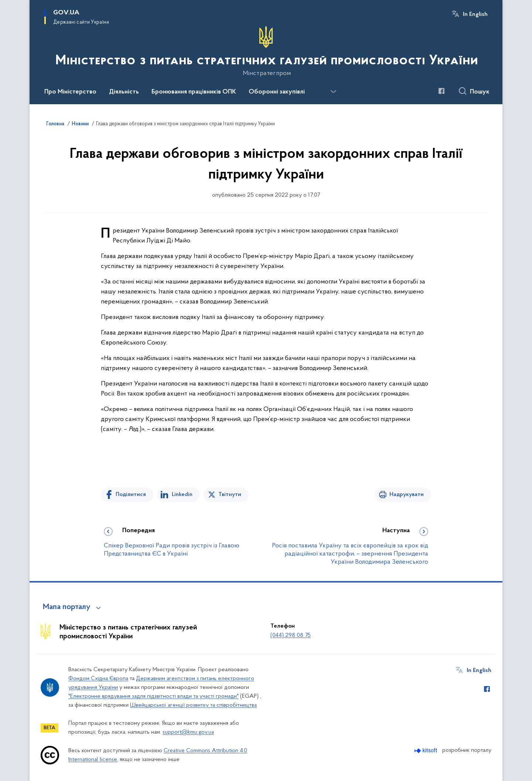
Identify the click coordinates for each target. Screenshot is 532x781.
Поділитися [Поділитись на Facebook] (131, 495)
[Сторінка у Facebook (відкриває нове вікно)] (441, 91)
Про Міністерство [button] (70, 92)
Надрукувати (407, 495)
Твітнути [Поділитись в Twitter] (230, 495)
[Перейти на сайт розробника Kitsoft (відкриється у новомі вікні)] (427, 751)
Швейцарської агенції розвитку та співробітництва (193, 705)
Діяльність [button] (124, 92)
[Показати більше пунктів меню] (333, 92)
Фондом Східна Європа (98, 679)
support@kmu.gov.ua (188, 732)
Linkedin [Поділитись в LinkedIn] (182, 495)
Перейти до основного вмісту (5, 5)
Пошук (480, 92)
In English (475, 14)
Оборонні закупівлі (277, 92)
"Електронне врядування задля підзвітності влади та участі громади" (154, 696)
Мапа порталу (67, 607)
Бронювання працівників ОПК (194, 92)
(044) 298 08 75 (291, 635)
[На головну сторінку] (266, 51)
